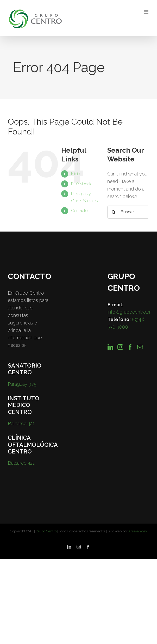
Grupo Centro (46, 531)
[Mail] (140, 347)
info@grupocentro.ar (129, 312)
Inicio (76, 174)
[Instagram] (120, 347)
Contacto (79, 211)
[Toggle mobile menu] (146, 12)
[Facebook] (130, 347)
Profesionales (83, 184)
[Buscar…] (128, 212)
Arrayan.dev (138, 531)
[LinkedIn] (110, 347)
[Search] (114, 212)
